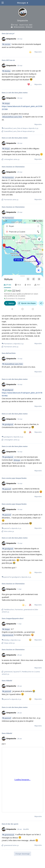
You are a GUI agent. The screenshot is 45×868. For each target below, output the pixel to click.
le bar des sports (12, 824)
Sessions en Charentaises (15, 167)
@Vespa (17, 460)
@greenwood (8, 635)
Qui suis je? (10, 33)
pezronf (8, 489)
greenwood (9, 835)
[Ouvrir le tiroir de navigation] (2, 3)
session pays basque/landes (16, 478)
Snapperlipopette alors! (15, 618)
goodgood (9, 390)
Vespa (7, 103)
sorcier (7, 44)
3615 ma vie (10, 60)
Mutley (7, 71)
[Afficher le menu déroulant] (23, 3)
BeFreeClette (11, 353)
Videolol (9, 681)
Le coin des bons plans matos (17, 93)
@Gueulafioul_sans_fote (12, 117)
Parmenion (9, 177)
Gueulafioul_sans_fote (14, 364)
